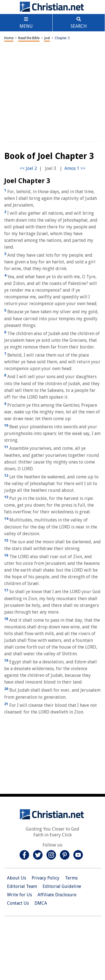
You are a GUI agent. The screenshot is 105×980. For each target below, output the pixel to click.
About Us (17, 878)
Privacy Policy (46, 878)
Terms (71, 878)
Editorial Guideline (62, 886)
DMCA (41, 903)
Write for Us (19, 895)
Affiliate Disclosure (57, 895)
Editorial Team (22, 886)
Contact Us (18, 903)
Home (9, 38)
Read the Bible (29, 38)
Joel (47, 38)
